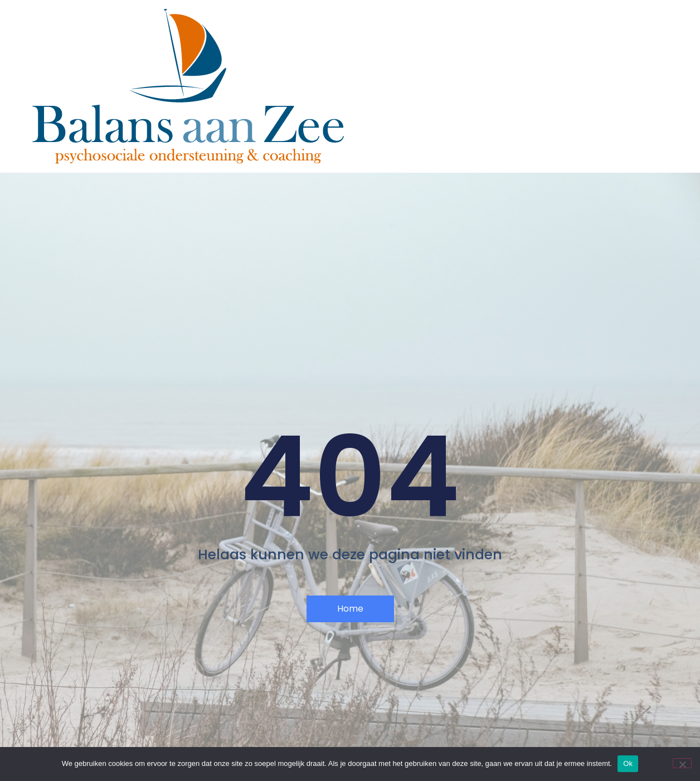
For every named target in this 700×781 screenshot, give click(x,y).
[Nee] (682, 763)
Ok (628, 763)
